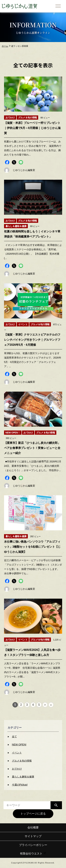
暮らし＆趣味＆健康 (23, 777)
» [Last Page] (51, 705)
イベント (17, 753)
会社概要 (33, 827)
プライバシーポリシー (33, 845)
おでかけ (17, 769)
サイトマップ (33, 836)
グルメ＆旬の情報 (22, 761)
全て (14, 736)
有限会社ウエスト (33, 854)
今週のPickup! (20, 785)
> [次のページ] (45, 705)
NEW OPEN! (19, 745)
